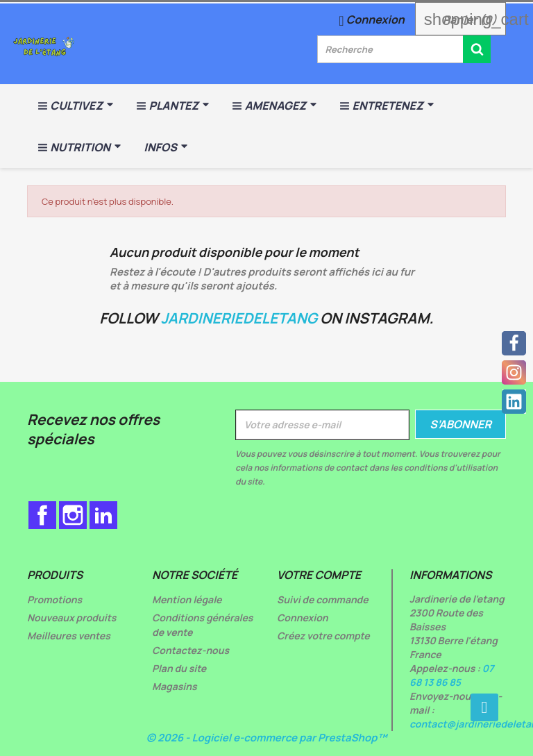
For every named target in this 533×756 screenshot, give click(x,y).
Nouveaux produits (71, 618)
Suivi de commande (323, 599)
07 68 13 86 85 (451, 675)
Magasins (175, 686)
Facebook (42, 515)
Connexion (303, 618)
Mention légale (187, 599)
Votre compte (319, 575)
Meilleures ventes (69, 636)
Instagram (73, 515)
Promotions (54, 599)
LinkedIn (103, 515)
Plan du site (179, 668)
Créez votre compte (323, 636)
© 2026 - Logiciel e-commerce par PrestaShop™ (267, 738)
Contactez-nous (191, 650)
